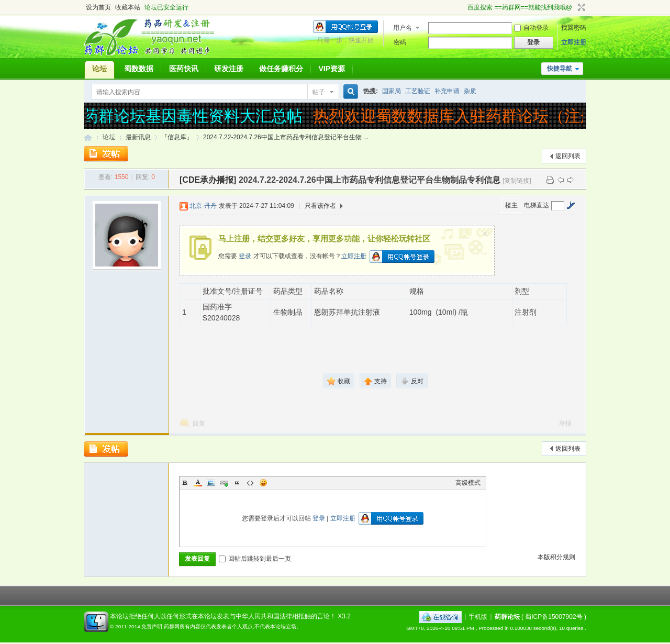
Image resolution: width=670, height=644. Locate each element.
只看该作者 (320, 206)
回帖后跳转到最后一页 (255, 559)
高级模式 (468, 483)
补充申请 (447, 91)
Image (211, 483)
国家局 (392, 91)
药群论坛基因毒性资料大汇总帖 (196, 116)
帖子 (319, 92)
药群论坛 (88, 137)
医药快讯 (184, 69)
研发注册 (229, 69)
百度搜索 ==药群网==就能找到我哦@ (520, 7)
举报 (565, 424)
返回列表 (568, 156)
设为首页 (98, 7)
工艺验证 (418, 91)
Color (198, 483)
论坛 (99, 69)
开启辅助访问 (463, 7)
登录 (245, 256)
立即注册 (574, 42)
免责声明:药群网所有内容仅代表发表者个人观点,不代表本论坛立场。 (221, 626)
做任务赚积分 (281, 69)
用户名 (403, 28)
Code (250, 483)
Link (224, 483)
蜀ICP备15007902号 (554, 616)
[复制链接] (517, 181)
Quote (237, 483)
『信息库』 (177, 137)
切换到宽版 (580, 7)
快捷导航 (560, 69)
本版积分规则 (556, 557)
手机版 (478, 616)
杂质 (470, 91)
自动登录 (531, 28)
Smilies (263, 483)
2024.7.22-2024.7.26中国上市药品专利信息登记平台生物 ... (286, 137)
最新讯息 (138, 137)
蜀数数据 (139, 69)
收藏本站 (128, 7)
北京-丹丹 (203, 206)
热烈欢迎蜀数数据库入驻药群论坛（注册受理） (481, 116)
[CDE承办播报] (208, 180)
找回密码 (574, 28)
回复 (199, 424)
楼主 (511, 205)
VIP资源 (332, 69)
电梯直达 (537, 205)
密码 (400, 42)
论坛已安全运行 (166, 7)
